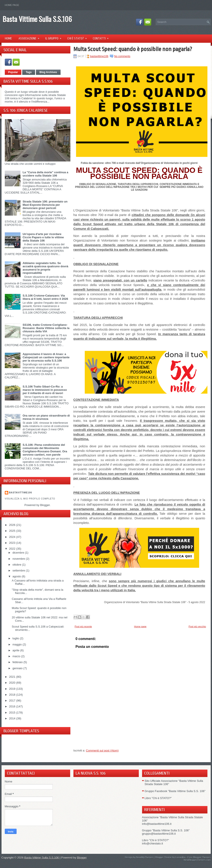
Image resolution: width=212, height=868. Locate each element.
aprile (16, 650)
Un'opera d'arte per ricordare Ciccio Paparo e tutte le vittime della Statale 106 (43, 237)
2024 (13, 537)
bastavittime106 (99, 56)
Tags (29, 72)
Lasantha (180, 857)
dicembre (19, 553)
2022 (13, 549)
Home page (12, 5)
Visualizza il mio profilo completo (30, 499)
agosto (17, 576)
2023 (13, 543)
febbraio (18, 662)
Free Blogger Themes (199, 857)
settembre (19, 570)
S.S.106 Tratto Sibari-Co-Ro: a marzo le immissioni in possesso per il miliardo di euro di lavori (45, 390)
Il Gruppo (55, 37)
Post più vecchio (197, 626)
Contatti (102, 37)
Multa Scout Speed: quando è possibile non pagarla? (133, 49)
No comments (122, 56)
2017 (13, 701)
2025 (13, 531)
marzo (17, 656)
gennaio (18, 668)
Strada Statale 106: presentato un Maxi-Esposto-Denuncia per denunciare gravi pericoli (45, 205)
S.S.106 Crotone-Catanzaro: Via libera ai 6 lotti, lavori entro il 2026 (45, 297)
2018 (13, 695)
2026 (13, 525)
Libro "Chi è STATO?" (158, 798)
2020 (13, 683)
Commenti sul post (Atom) (102, 750)
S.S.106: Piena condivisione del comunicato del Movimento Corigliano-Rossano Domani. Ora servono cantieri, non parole (45, 450)
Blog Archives (48, 72)
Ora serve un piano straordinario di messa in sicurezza (46, 417)
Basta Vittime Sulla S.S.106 (37, 19)
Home (8, 38)
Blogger (45, 505)
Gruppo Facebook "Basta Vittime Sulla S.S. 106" (175, 791)
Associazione (30, 37)
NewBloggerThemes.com (197, 860)
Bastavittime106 (21, 493)
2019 (13, 689)
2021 (13, 677)
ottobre (17, 565)
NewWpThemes (145, 857)
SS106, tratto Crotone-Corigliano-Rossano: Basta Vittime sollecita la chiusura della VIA (46, 328)
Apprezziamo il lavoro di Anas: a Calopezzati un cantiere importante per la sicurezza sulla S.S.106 (46, 357)
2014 (13, 718)
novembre (19, 559)
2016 (13, 706)
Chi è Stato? (78, 37)
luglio (16, 638)
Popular (13, 72)
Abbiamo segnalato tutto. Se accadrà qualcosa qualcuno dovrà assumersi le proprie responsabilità (46, 268)
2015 (13, 713)
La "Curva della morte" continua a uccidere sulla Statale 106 (46, 174)
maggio (17, 644)
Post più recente (83, 626)
